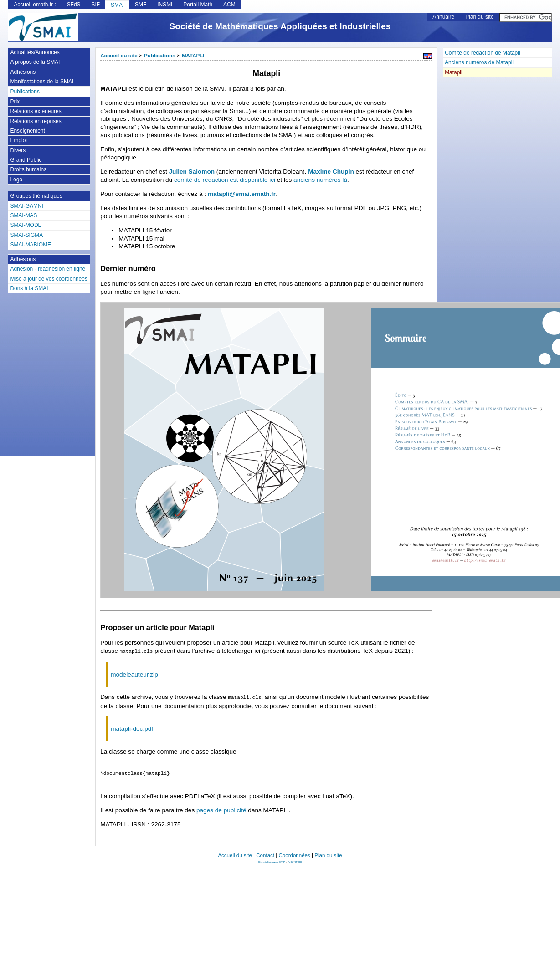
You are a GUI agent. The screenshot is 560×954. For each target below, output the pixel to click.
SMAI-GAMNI (26, 206)
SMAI (117, 5)
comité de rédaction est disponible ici (225, 180)
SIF (95, 5)
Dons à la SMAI (29, 288)
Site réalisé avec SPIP (272, 860)
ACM (229, 5)
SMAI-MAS (23, 215)
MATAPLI (193, 56)
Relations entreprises (36, 121)
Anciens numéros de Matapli (479, 62)
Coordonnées (294, 853)
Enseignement (27, 131)
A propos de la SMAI (35, 62)
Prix (15, 102)
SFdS (74, 5)
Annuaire (443, 17)
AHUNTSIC (295, 860)
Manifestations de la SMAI (42, 82)
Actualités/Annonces (35, 52)
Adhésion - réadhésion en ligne (48, 269)
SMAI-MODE (26, 225)
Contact (265, 853)
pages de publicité (221, 808)
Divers (18, 150)
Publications (160, 56)
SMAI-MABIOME (31, 245)
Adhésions (23, 72)
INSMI (165, 5)
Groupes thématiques (36, 196)
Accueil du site (119, 56)
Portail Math (198, 5)
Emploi (18, 140)
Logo (16, 180)
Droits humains (28, 169)
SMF (141, 5)
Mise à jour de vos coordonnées (49, 279)
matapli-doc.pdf (132, 727)
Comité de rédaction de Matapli (482, 53)
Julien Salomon (192, 172)
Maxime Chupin (331, 172)
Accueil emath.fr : (35, 5)
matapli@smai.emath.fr (242, 194)
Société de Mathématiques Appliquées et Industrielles (280, 26)
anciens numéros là (320, 180)
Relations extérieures (36, 111)
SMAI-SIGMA (26, 235)
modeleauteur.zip (134, 674)
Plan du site (479, 17)
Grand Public (26, 160)
